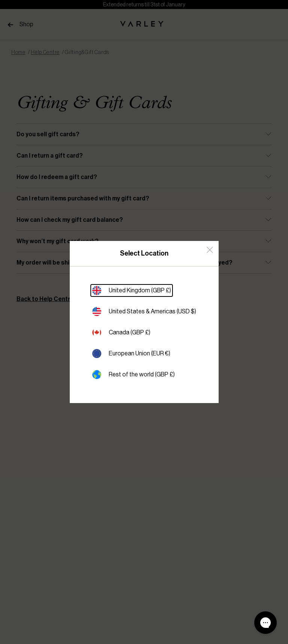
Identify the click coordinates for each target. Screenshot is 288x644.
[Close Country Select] (210, 250)
